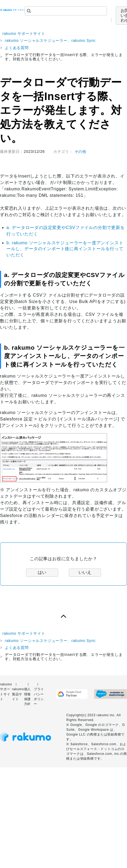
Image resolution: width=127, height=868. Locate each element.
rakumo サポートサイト (24, 34)
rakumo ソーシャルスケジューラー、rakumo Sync (50, 40)
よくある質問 (17, 48)
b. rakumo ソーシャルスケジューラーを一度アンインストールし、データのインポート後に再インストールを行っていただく (65, 249)
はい (42, 572)
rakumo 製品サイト (18, 694)
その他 (80, 152)
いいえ (85, 572)
